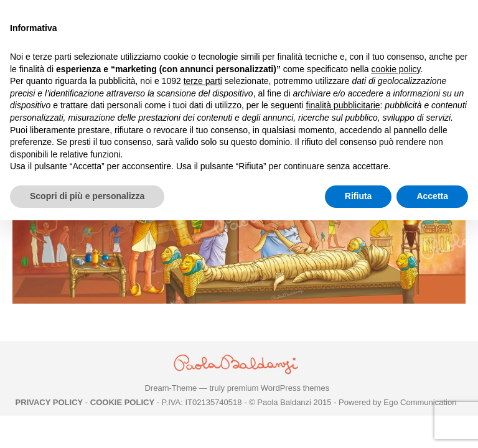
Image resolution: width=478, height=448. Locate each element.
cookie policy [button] (396, 69)
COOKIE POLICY (122, 402)
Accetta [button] (432, 196)
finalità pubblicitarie (343, 105)
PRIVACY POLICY (49, 402)
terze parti (203, 81)
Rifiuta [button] (358, 196)
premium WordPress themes (278, 388)
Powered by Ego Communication (397, 402)
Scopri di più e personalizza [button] (87, 196)
